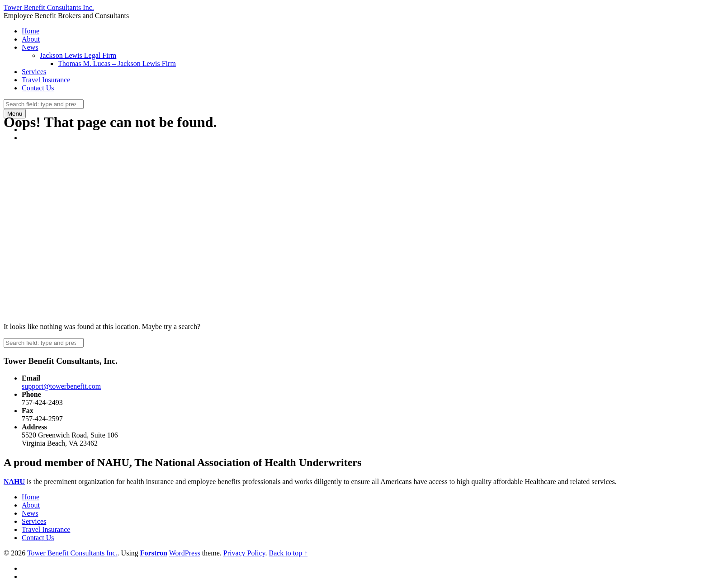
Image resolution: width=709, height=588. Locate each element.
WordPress (185, 553)
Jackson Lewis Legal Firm (78, 55)
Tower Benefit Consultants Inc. (72, 553)
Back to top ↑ (288, 553)
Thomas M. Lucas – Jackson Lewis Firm (117, 64)
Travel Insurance (46, 80)
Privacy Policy (244, 553)
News (30, 47)
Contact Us (38, 88)
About (31, 39)
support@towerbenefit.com (61, 386)
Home (31, 31)
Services (34, 72)
